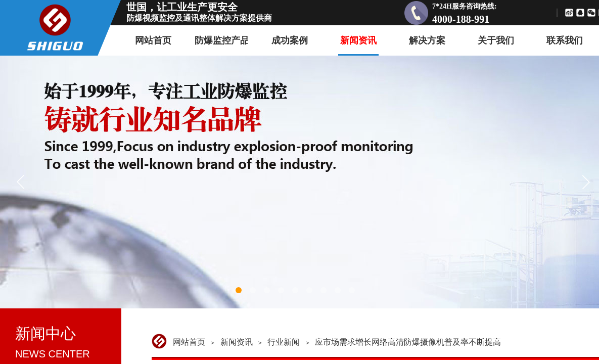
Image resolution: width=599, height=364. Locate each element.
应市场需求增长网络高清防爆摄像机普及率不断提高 (408, 342)
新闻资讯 (237, 342)
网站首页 (189, 342)
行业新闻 (284, 342)
